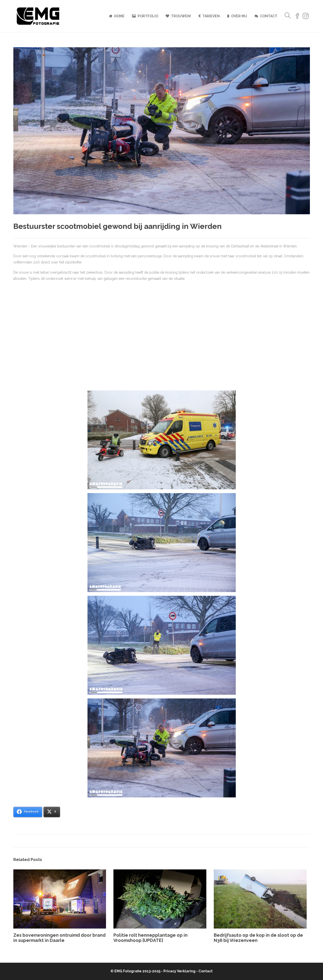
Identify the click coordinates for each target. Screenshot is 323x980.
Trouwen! (181, 16)
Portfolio (148, 16)
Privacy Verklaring (179, 971)
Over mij (239, 16)
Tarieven (211, 16)
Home (119, 16)
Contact (269, 16)
